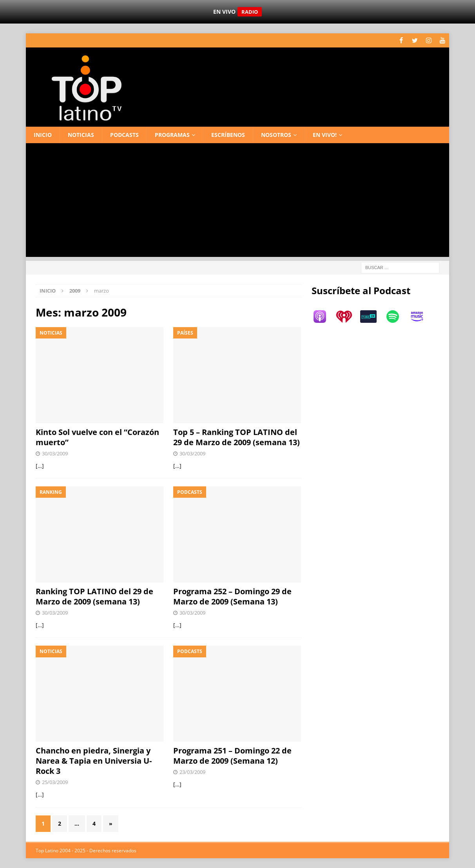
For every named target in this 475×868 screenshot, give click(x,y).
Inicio (43, 134)
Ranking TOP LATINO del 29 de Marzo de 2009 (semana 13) (94, 596)
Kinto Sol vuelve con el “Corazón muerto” (97, 437)
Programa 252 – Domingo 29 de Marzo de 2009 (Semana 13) (232, 596)
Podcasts (124, 134)
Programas (172, 134)
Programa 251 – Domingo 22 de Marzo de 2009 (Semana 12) (232, 756)
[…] (40, 465)
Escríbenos (228, 134)
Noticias (81, 134)
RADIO (250, 12)
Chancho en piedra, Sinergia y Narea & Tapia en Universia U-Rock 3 (94, 761)
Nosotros (276, 134)
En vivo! (325, 134)
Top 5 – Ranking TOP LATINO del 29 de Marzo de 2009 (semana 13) (237, 437)
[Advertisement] (237, 202)
